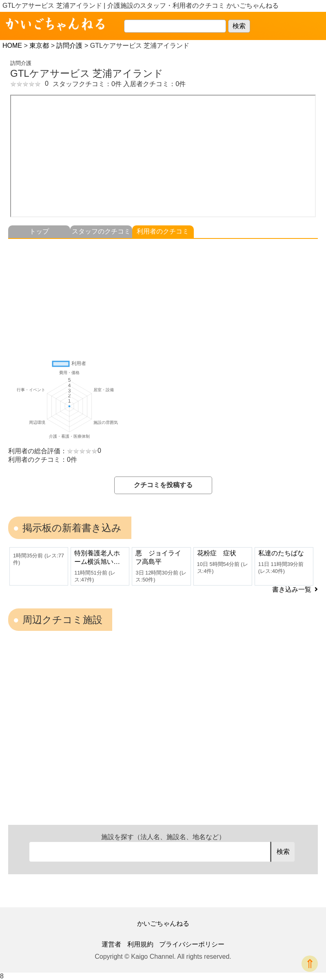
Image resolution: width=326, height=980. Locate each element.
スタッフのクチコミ (101, 231)
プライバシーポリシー (192, 944)
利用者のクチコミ (163, 231)
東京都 (39, 46)
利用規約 (140, 944)
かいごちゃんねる (163, 923)
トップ (39, 231)
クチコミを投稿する (163, 485)
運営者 (111, 944)
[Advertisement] (163, 296)
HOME (12, 46)
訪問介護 (69, 46)
